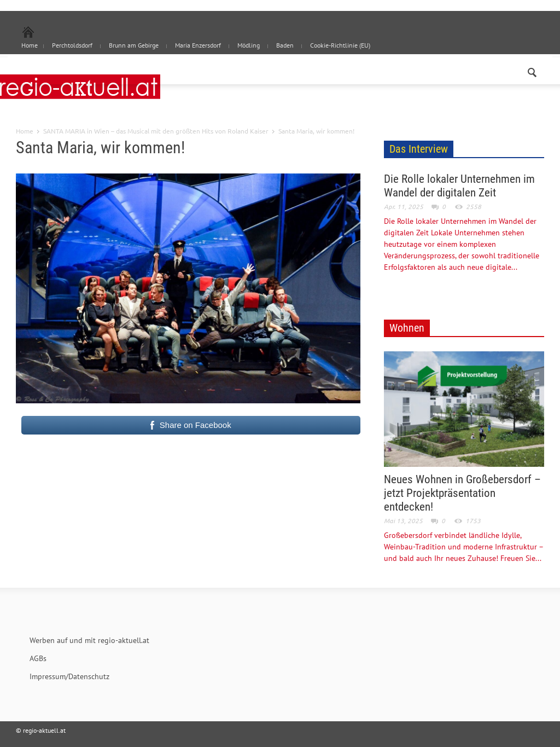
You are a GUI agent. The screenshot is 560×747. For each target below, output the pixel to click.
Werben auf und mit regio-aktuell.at (89, 640)
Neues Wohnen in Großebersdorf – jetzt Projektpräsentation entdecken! (462, 493)
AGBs (38, 658)
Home (25, 131)
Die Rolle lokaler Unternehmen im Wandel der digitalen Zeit (459, 186)
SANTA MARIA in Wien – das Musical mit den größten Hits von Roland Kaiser (156, 131)
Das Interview (419, 149)
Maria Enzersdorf (198, 45)
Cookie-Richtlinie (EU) (340, 45)
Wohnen (407, 328)
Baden (285, 45)
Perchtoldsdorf (72, 45)
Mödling (249, 45)
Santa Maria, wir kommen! (100, 147)
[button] (533, 70)
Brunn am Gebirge (134, 45)
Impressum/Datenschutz (69, 676)
